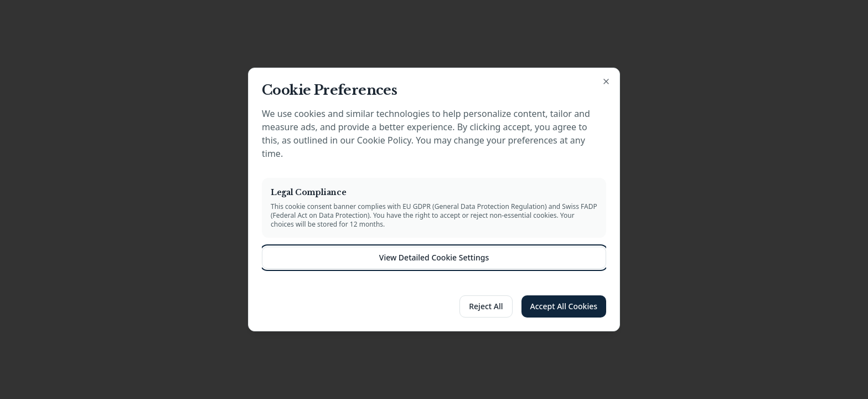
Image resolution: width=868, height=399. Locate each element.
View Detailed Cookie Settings (434, 257)
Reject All (486, 306)
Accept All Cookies (564, 306)
